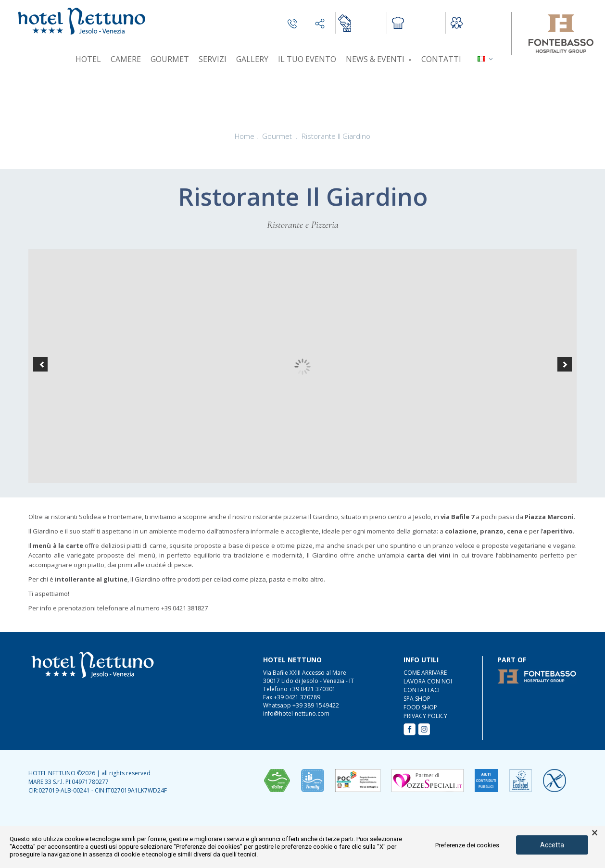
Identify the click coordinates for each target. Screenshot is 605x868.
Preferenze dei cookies (467, 845)
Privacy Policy (425, 716)
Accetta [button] (552, 845)
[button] (40, 364)
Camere (126, 59)
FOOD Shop (420, 707)
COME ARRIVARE (425, 673)
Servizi (213, 59)
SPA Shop (417, 699)
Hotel (88, 59)
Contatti (441, 59)
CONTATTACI (422, 690)
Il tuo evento (307, 59)
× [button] (595, 833)
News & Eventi (379, 59)
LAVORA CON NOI (428, 681)
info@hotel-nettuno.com (296, 713)
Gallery (252, 59)
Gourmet (170, 59)
